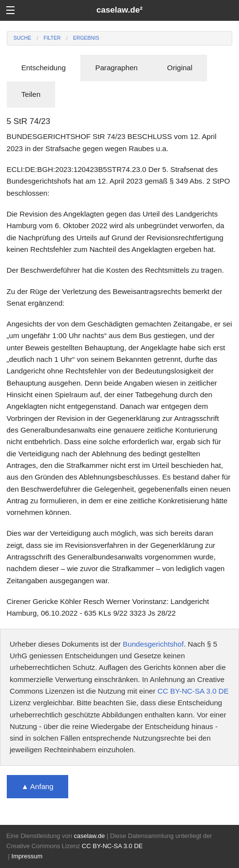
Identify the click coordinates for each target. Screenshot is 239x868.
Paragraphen (117, 68)
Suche (22, 38)
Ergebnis (86, 38)
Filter (52, 38)
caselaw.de (89, 836)
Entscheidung (44, 68)
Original (179, 68)
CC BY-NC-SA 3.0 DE (193, 691)
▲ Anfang (37, 786)
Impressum (27, 856)
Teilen (31, 94)
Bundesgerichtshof (153, 644)
